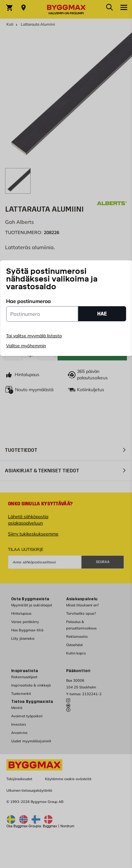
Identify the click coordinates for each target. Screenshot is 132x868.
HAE (102, 314)
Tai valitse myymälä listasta (34, 336)
